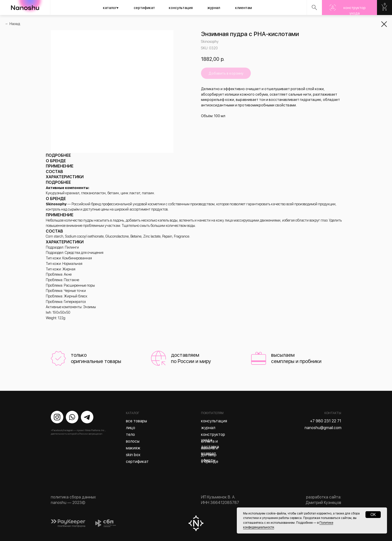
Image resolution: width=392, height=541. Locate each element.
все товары (136, 421)
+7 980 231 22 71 (326, 421)
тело (130, 434)
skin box (133, 455)
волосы (133, 441)
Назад (15, 24)
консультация (181, 8)
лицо (131, 428)
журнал (214, 8)
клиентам (243, 8)
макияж (133, 448)
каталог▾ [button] (111, 8)
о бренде (210, 462)
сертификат (144, 8)
